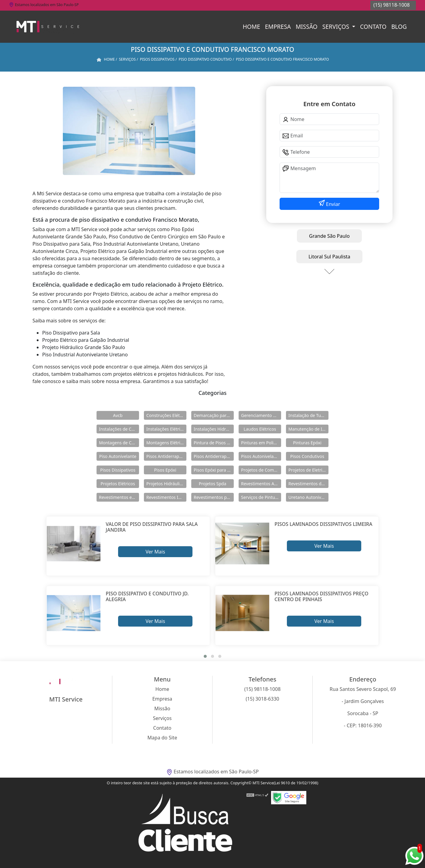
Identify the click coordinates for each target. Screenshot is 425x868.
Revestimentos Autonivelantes (261, 484)
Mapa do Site (162, 738)
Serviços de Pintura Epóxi (261, 497)
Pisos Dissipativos (118, 470)
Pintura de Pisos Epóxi (214, 443)
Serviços (337, 27)
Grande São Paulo (329, 236)
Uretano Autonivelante (308, 497)
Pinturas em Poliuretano (261, 443)
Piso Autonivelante (118, 456)
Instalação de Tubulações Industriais (308, 415)
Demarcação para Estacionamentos (214, 415)
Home (252, 27)
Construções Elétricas (166, 415)
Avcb (118, 415)
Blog (399, 27)
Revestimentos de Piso (308, 484)
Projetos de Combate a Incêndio (261, 470)
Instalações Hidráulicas (214, 429)
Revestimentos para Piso (214, 497)
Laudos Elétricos (260, 429)
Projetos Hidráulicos (166, 484)
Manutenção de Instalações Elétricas (308, 429)
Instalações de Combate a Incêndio (119, 429)
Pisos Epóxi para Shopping (214, 470)
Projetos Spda (213, 484)
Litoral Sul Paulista (329, 257)
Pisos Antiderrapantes (214, 456)
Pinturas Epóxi (307, 443)
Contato (373, 27)
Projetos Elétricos (118, 484)
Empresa (278, 27)
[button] (205, 656)
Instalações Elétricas (166, 429)
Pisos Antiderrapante (166, 456)
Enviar (333, 204)
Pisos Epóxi (165, 470)
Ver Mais (155, 552)
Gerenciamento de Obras (261, 415)
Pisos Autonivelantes (261, 456)
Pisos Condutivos (307, 456)
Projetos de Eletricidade (308, 470)
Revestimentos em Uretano (119, 497)
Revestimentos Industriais (166, 497)
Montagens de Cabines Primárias (119, 443)
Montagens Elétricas (166, 443)
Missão (307, 27)
